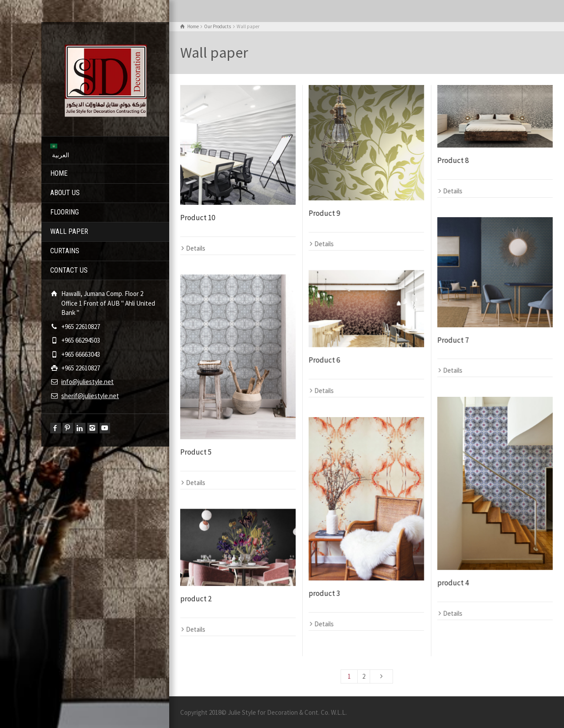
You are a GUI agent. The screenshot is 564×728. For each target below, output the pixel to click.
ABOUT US (65, 193)
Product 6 (324, 360)
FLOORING (65, 212)
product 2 (196, 599)
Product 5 (196, 452)
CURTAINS (65, 251)
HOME (59, 173)
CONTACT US (69, 270)
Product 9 (324, 213)
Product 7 (453, 340)
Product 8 (453, 160)
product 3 (324, 593)
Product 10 (198, 218)
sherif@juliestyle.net (90, 396)
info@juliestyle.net (87, 382)
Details (196, 248)
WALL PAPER (69, 231)
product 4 (453, 583)
